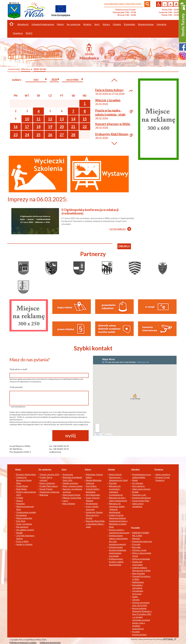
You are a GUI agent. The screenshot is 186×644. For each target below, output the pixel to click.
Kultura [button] (106, 24)
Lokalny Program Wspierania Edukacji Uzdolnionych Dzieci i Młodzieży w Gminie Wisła (118, 521)
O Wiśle (20, 498)
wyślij (70, 435)
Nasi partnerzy (139, 486)
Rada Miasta (22, 489)
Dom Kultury (91, 486)
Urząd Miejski (22, 486)
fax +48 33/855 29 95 (59, 449)
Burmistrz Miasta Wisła (26, 474)
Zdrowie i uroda (139, 550)
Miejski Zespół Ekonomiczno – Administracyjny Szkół (118, 477)
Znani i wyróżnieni (24, 524)
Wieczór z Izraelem (108, 100)
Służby (135, 597)
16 (16, 127)
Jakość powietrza (163, 474)
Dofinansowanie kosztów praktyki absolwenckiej (116, 562)
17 (27, 127)
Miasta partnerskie (24, 518)
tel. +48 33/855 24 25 (59, 446)
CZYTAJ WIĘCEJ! (118, 229)
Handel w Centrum (24, 544)
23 (16, 135)
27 (62, 135)
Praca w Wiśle (22, 541)
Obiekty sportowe (70, 483)
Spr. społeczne (45, 469)
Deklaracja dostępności (50, 642)
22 (85, 127)
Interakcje (135, 469)
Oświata (111, 469)
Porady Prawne (46, 489)
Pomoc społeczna (47, 483)
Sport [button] (97, 24)
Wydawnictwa (92, 504)
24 (27, 135)
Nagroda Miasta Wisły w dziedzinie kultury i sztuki (95, 524)
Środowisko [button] (129, 24)
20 (62, 127)
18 (39, 127)
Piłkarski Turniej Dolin (72, 498)
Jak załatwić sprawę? (25, 530)
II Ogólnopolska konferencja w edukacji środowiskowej (90, 211)
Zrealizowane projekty (26, 512)
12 (50, 119)
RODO (29, 33)
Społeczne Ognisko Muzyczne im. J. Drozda (94, 515)
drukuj (124, 246)
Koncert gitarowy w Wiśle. (113, 124)
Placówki (113, 483)
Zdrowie (136, 600)
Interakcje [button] (162, 24)
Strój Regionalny (93, 495)
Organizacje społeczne (49, 492)
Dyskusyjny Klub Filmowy (112, 134)
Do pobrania (138, 483)
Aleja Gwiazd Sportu (71, 495)
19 (50, 127)
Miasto (18, 469)
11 (39, 119)
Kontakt (19, 533)
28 (73, 135)
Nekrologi (44, 495)
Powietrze (159, 469)
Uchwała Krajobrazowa (43, 24)
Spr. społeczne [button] (74, 24)
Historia (20, 501)
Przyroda (136, 544)
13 (62, 119)
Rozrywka (136, 547)
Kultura (88, 469)
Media (135, 480)
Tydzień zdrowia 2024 (49, 474)
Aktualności (23, 24)
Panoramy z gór (139, 495)
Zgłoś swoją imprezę (141, 489)
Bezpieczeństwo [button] (146, 24)
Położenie (21, 504)
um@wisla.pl (55, 452)
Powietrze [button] (18, 33)
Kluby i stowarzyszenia (73, 486)
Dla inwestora (22, 527)
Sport (64, 469)
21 (73, 127)
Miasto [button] (60, 24)
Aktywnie (136, 539)
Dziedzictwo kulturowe (142, 541)
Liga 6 (65, 501)
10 (27, 119)
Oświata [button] (117, 24)
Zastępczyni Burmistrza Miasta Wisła (24, 480)
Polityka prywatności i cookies (23, 642)
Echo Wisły (21, 521)
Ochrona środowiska (141, 559)
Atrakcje (87, 24)
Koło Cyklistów (69, 504)
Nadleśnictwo (138, 582)
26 (50, 135)
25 (39, 135)
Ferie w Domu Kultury (109, 90)
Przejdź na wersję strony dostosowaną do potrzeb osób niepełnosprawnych (159, 4)
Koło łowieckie (139, 573)
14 (73, 119)
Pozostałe (136, 528)
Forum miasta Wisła (141, 501)
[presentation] (32, 436)
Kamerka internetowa (141, 498)
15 (85, 119)
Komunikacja (22, 515)
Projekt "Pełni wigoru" (49, 486)
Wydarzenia (68, 474)
